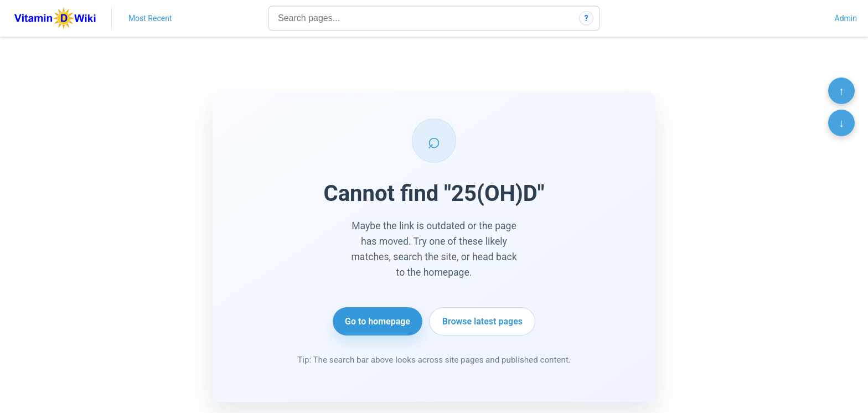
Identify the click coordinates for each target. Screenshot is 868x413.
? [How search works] (587, 18)
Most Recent (150, 18)
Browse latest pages (482, 321)
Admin (846, 18)
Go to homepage (378, 321)
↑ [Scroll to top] (841, 91)
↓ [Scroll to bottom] (841, 123)
